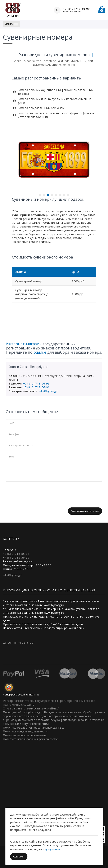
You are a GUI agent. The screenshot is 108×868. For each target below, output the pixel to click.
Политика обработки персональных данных (33, 727)
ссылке (40, 352)
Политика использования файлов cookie (30, 739)
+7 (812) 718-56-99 (76, 9)
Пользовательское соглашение (25, 735)
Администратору (18, 643)
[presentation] (35, 493)
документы (53, 849)
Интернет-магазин (24, 344)
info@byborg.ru (49, 391)
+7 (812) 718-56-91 (36, 387)
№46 (37, 695)
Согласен (19, 857)
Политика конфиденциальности (25, 731)
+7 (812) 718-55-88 (16, 554)
